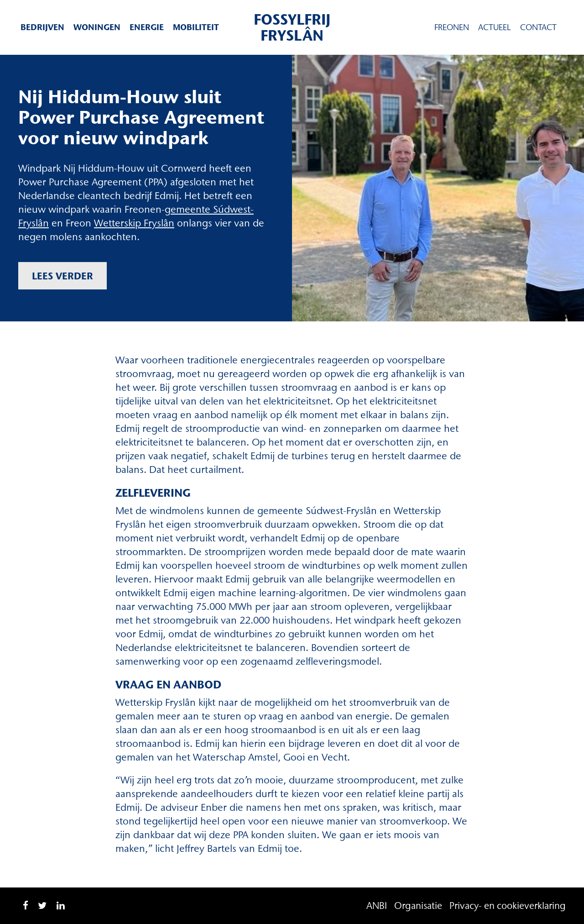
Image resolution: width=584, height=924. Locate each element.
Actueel (495, 27)
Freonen (452, 27)
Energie (147, 27)
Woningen (97, 27)
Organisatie (418, 906)
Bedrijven (42, 27)
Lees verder (63, 276)
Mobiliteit (196, 27)
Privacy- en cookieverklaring (508, 906)
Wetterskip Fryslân (134, 223)
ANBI (377, 906)
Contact (538, 27)
